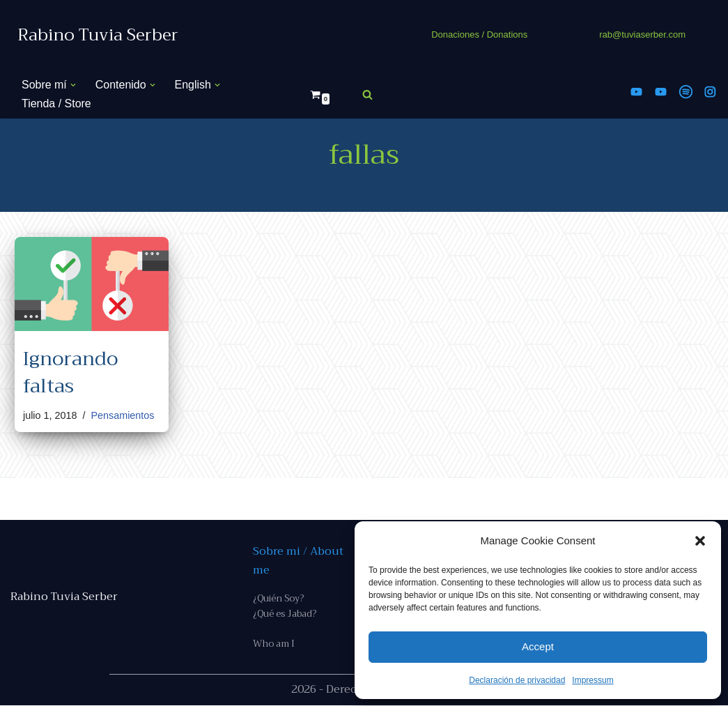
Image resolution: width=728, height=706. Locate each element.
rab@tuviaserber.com (642, 34)
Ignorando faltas (70, 372)
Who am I (274, 645)
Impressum (593, 680)
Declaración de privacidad (517, 680)
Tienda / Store (56, 103)
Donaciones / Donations (479, 34)
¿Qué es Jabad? (285, 614)
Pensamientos (123, 415)
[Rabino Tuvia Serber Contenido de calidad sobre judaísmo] (98, 35)
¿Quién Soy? (278, 598)
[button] (700, 541)
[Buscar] (367, 94)
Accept (538, 646)
